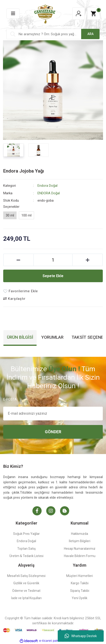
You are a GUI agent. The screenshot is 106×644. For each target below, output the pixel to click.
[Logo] (45, 13)
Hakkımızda (80, 534)
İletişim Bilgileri (80, 541)
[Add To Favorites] (21, 291)
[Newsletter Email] (53, 414)
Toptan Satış (26, 549)
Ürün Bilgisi (20, 337)
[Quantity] (53, 260)
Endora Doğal (47, 186)
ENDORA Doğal (49, 193)
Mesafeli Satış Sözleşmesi (26, 576)
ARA (90, 34)
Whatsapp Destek (81, 636)
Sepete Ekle (53, 276)
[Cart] (93, 14)
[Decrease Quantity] (19, 260)
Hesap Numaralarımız (80, 549)
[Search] (53, 34)
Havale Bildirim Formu (80, 556)
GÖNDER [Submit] (53, 432)
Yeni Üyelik (80, 598)
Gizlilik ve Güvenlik (26, 583)
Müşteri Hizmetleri (80, 576)
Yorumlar (52, 337)
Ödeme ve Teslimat (26, 591)
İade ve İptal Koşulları (26, 598)
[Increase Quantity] (87, 260)
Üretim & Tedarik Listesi (26, 556)
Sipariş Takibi (80, 591)
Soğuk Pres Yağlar (26, 534)
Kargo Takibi (80, 583)
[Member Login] (79, 14)
